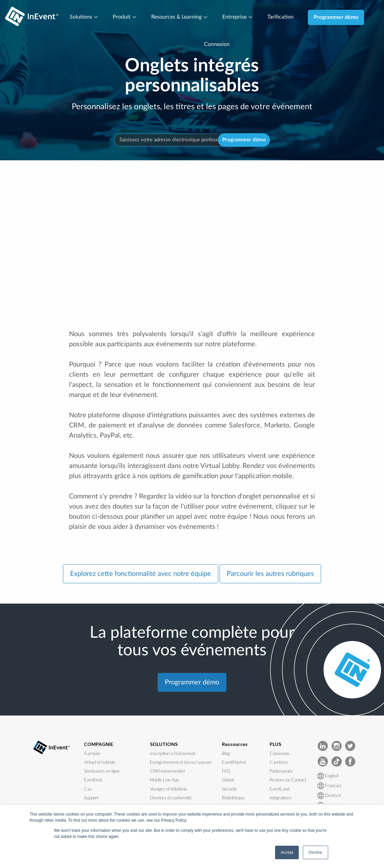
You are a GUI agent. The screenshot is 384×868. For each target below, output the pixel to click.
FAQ (226, 771)
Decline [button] (315, 852)
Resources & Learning (180, 17)
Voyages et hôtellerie (168, 789)
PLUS (275, 744)
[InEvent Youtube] (323, 761)
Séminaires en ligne (102, 771)
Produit (125, 17)
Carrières (279, 762)
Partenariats (281, 771)
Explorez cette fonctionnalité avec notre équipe (141, 574)
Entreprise (238, 17)
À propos (92, 753)
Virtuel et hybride (100, 762)
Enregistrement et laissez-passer (181, 762)
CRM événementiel (167, 771)
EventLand (280, 789)
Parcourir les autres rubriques (270, 574)
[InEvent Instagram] (337, 746)
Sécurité (229, 789)
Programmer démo (336, 17)
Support (91, 798)
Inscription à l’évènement (173, 753)
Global (228, 780)
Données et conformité (171, 798)
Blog (226, 753)
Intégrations (281, 798)
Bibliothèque (233, 798)
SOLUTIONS (164, 744)
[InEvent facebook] (350, 761)
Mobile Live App (164, 780)
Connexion (217, 45)
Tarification (280, 17)
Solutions (84, 17)
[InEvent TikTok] (337, 761)
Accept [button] (287, 852)
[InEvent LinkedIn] (323, 746)
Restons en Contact (288, 780)
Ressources (235, 744)
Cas (88, 789)
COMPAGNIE (99, 744)
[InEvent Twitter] (350, 746)
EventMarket (234, 762)
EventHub (93, 780)
